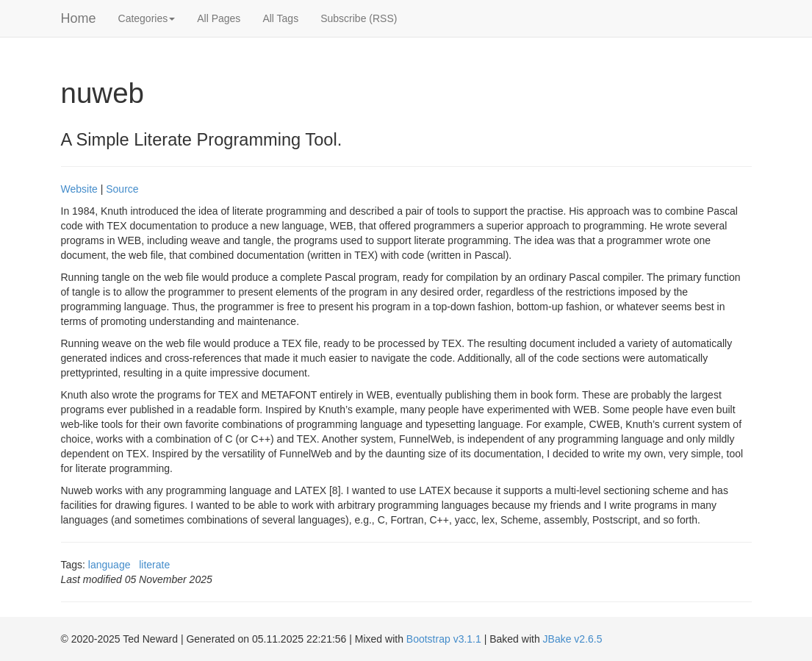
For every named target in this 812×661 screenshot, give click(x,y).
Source (122, 189)
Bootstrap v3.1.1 (444, 639)
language (109, 565)
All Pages (219, 18)
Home (79, 18)
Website (79, 189)
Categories (147, 18)
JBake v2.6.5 (573, 639)
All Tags (280, 18)
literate (154, 565)
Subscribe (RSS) (359, 18)
